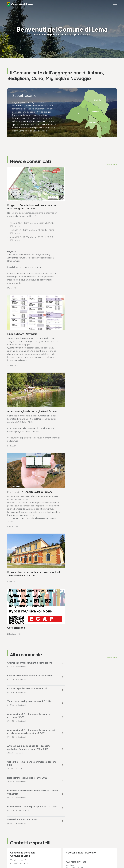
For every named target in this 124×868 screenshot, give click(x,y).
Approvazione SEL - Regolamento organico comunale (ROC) (29, 474)
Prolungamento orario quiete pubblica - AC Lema (29, 522)
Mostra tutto (112, 164)
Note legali (55, 860)
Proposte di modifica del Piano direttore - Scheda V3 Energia (85, 506)
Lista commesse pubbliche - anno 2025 (27, 504)
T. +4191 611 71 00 (18, 573)
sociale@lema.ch (15, 834)
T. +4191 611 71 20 (72, 802)
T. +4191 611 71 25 (18, 632)
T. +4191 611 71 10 (15, 831)
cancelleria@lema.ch (20, 576)
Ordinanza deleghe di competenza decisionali (87, 447)
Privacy (46, 860)
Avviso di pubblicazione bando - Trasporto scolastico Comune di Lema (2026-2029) (29, 490)
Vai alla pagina (19, 602)
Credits (72, 860)
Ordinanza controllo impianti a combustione (30, 447)
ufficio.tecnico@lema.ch (22, 635)
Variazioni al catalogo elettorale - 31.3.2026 (86, 460)
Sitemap (64, 860)
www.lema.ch (17, 579)
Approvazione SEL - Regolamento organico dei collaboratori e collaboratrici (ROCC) (88, 474)
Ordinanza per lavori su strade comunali (27, 460)
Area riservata (81, 860)
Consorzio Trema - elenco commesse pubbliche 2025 (83, 490)
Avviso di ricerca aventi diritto (79, 520)
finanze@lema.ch (72, 805)
